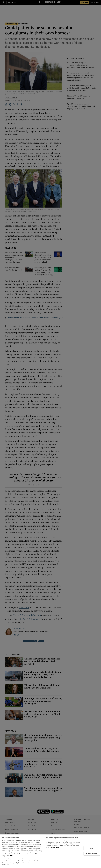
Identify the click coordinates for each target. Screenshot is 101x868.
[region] (50, 851)
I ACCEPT (92, 848)
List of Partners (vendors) (53, 847)
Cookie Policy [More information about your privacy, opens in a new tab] (9, 856)
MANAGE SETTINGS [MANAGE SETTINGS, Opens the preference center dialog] (92, 854)
